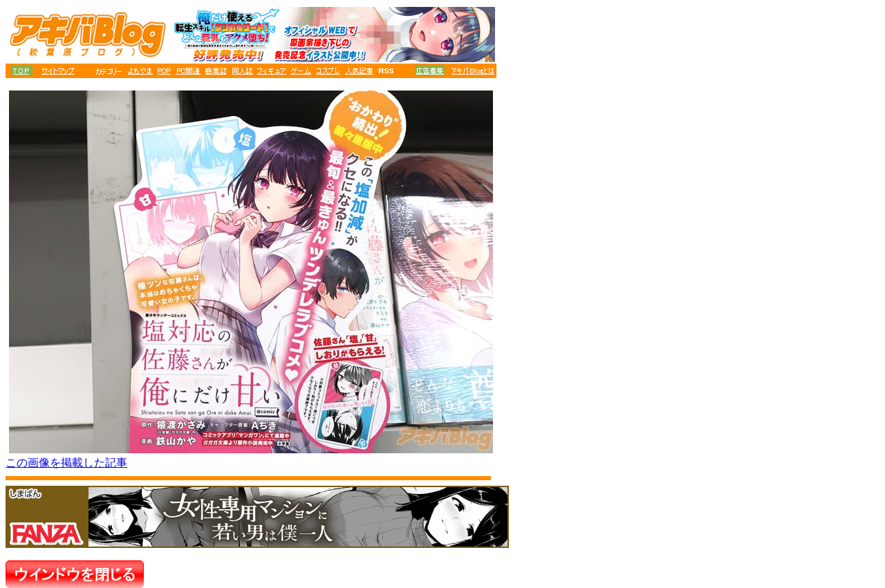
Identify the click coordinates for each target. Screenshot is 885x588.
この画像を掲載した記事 (66, 463)
